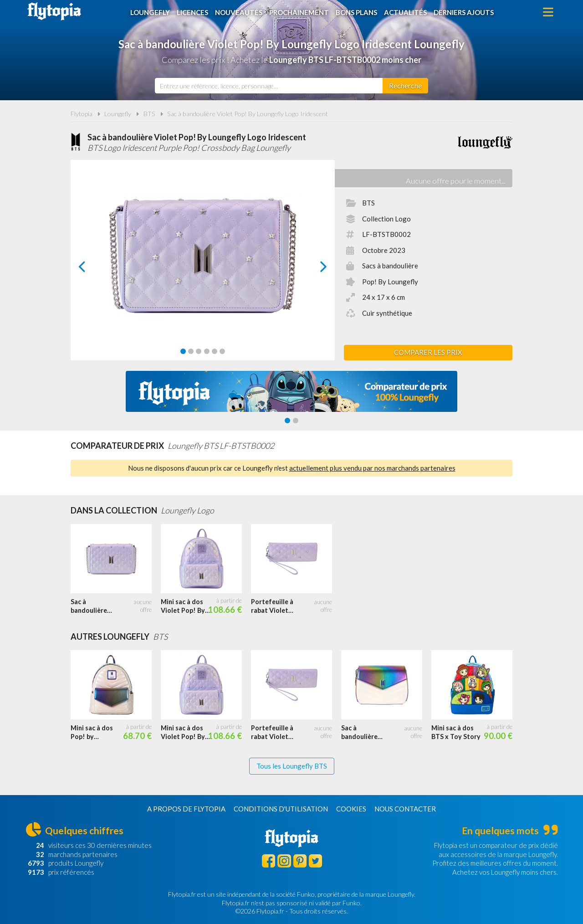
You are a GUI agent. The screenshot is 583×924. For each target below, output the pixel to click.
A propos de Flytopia (186, 809)
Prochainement (299, 12)
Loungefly (150, 12)
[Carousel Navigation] (203, 267)
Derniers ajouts (464, 12)
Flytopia (54, 11)
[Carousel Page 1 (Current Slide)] (183, 351)
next (313, 269)
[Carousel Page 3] (199, 351)
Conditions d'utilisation (281, 809)
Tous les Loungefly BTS (292, 766)
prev (92, 269)
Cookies (351, 809)
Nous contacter (405, 809)
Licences (192, 12)
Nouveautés (239, 12)
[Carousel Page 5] (215, 351)
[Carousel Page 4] (207, 351)
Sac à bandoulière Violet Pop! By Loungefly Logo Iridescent (248, 114)
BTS (149, 114)
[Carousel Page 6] (222, 351)
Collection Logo (386, 219)
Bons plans (356, 12)
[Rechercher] (405, 86)
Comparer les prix (428, 352)
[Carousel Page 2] (191, 351)
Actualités (405, 12)
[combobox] (269, 86)
